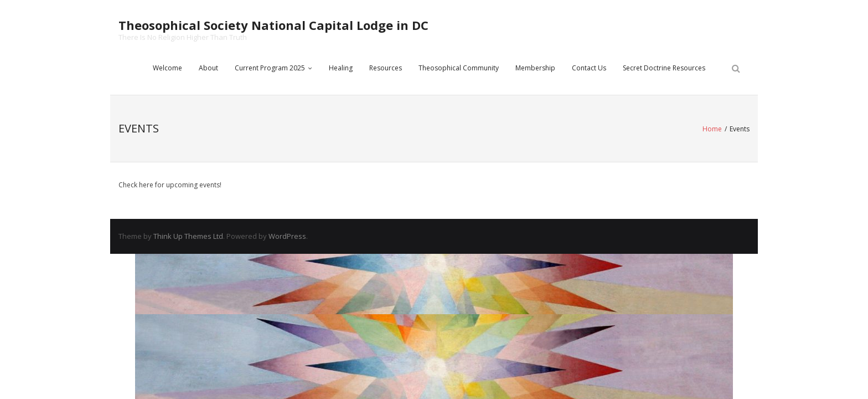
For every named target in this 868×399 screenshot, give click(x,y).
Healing (341, 68)
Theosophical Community (459, 68)
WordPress (287, 236)
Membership (535, 68)
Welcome (167, 68)
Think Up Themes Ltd (188, 236)
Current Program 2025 (270, 68)
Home (712, 129)
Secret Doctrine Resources (664, 68)
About (208, 68)
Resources (386, 68)
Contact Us (589, 68)
